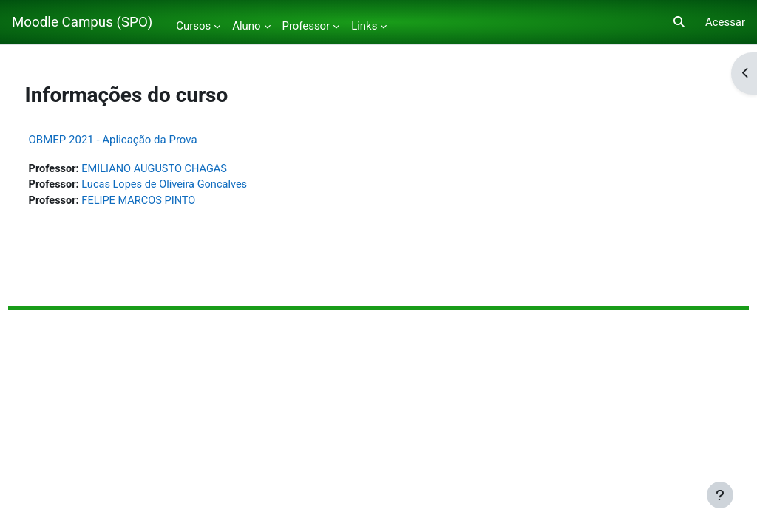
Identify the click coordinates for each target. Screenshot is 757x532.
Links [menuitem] (364, 26)
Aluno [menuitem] (246, 26)
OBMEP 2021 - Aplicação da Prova (140, 140)
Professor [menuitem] (306, 26)
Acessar (725, 22)
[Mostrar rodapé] (720, 495)
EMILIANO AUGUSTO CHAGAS (185, 169)
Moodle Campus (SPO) (82, 22)
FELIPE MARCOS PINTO (169, 202)
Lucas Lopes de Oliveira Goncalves (196, 185)
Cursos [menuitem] (193, 26)
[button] (679, 22)
